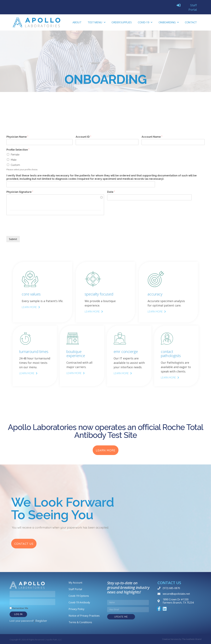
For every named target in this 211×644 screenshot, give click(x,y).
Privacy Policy (76, 609)
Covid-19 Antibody (79, 602)
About (77, 22)
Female (15, 155)
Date (111, 192)
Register (41, 620)
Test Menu (96, 22)
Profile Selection (18, 150)
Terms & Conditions (80, 622)
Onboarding (169, 22)
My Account (75, 582)
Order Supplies (122, 22)
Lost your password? (22, 621)
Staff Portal (75, 589)
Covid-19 (145, 22)
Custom (15, 165)
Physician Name (17, 137)
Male (14, 160)
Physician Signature (20, 192)
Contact (191, 22)
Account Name (152, 137)
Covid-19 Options (79, 596)
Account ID (83, 137)
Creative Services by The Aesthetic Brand (182, 639)
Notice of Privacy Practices (84, 615)
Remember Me (19, 608)
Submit (14, 239)
